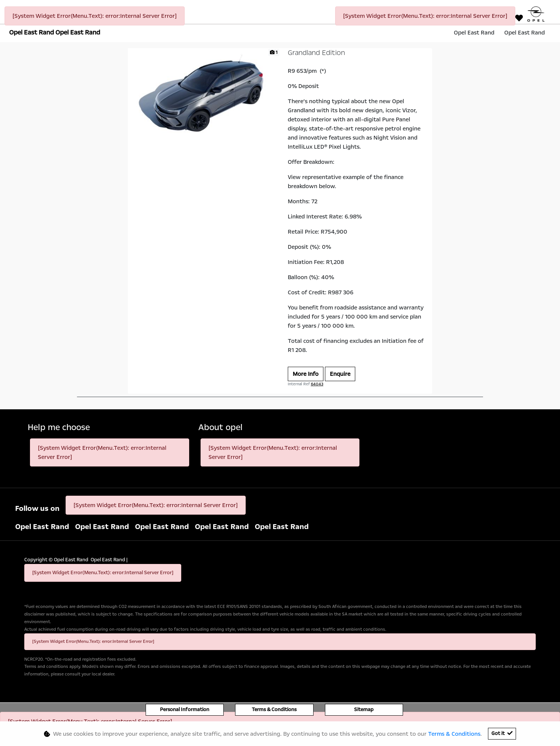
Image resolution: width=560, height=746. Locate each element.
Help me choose (59, 428)
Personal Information (185, 710)
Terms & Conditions (274, 710)
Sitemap (364, 710)
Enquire (340, 374)
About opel (220, 428)
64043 (317, 384)
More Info (306, 374)
